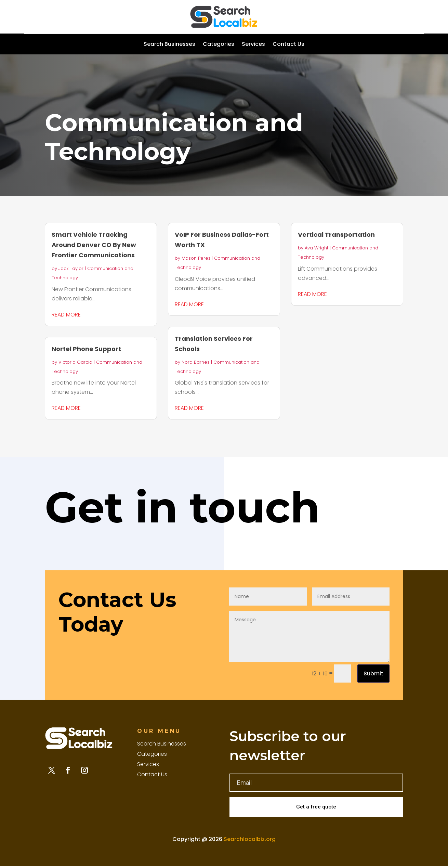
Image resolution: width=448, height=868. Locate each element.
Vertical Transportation (336, 235)
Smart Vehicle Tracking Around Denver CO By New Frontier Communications (94, 245)
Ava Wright (317, 248)
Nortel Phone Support (86, 349)
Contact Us (288, 45)
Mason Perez (196, 258)
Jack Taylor (71, 268)
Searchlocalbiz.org (250, 840)
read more (66, 315)
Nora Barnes (196, 362)
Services (253, 45)
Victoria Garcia (75, 362)
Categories (219, 45)
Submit (373, 673)
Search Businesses (169, 45)
